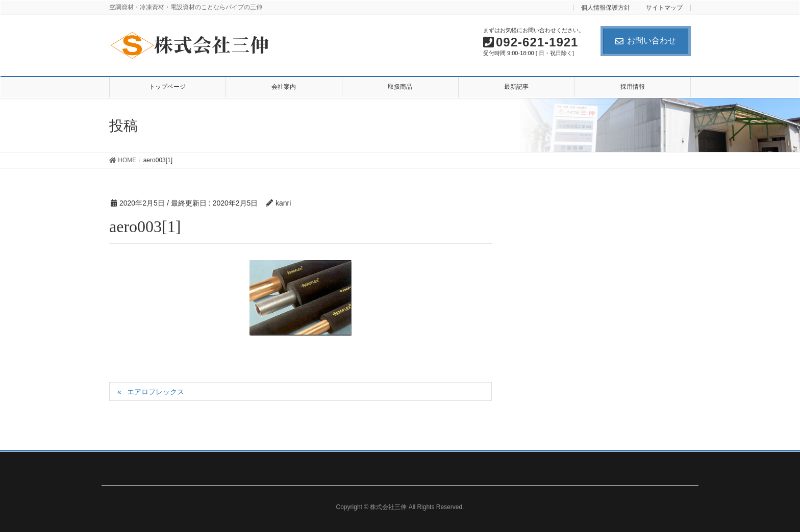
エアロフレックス (156, 392)
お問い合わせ (646, 41)
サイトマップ (664, 8)
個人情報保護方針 (606, 8)
